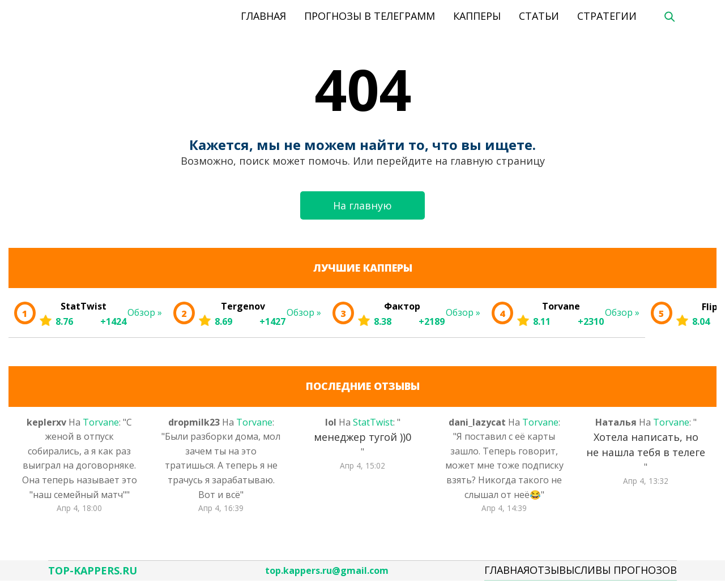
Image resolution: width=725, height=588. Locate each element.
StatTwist (373, 422)
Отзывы (552, 573)
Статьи (539, 16)
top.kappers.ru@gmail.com (327, 574)
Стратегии (607, 16)
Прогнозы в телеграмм (370, 16)
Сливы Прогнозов (626, 573)
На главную (362, 205)
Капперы (477, 16)
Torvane (101, 422)
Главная (263, 16)
